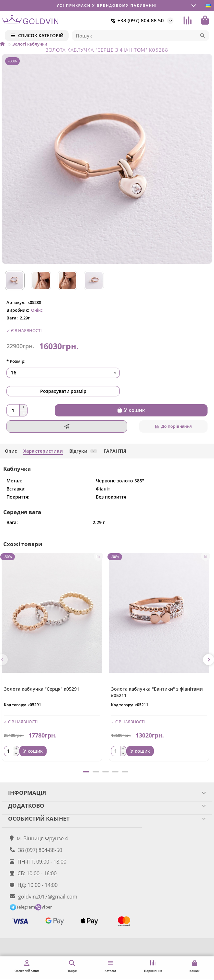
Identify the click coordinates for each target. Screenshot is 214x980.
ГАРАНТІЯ (115, 451)
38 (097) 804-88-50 (40, 850)
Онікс (37, 310)
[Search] (141, 36)
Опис (11, 451)
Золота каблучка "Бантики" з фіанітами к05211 (157, 692)
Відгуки (83, 451)
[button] (208, 660)
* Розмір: (16, 361)
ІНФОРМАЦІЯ (107, 793)
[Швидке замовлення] (67, 426)
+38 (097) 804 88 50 (136, 21)
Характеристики (43, 451)
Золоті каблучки (30, 44)
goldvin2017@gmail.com (48, 897)
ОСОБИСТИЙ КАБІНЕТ (107, 818)
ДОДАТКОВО (107, 806)
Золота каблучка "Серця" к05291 (42, 689)
